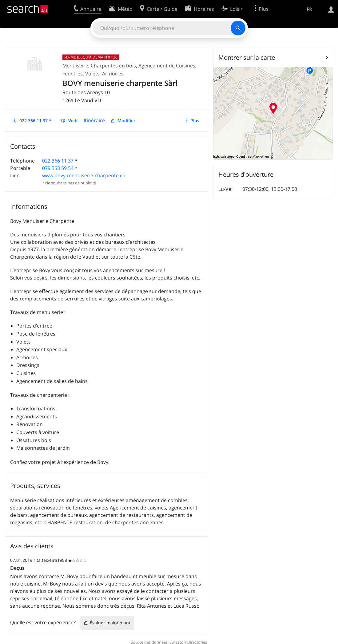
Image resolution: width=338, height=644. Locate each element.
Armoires (113, 74)
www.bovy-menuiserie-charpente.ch (84, 175)
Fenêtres (73, 74)
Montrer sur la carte (247, 57)
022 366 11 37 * (35, 121)
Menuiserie (75, 66)
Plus (195, 121)
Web (73, 121)
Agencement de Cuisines (167, 66)
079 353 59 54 (58, 168)
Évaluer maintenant (110, 623)
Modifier (126, 121)
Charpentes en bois (113, 66)
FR (309, 9)
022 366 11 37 (58, 161)
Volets (92, 74)
